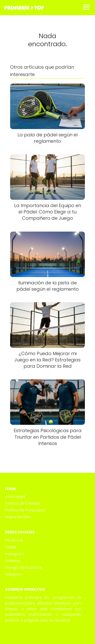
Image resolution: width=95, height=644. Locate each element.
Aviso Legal (15, 497)
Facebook (14, 540)
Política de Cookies (23, 503)
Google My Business (23, 567)
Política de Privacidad (25, 510)
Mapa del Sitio (18, 517)
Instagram (15, 554)
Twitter (11, 547)
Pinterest (13, 561)
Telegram (14, 574)
